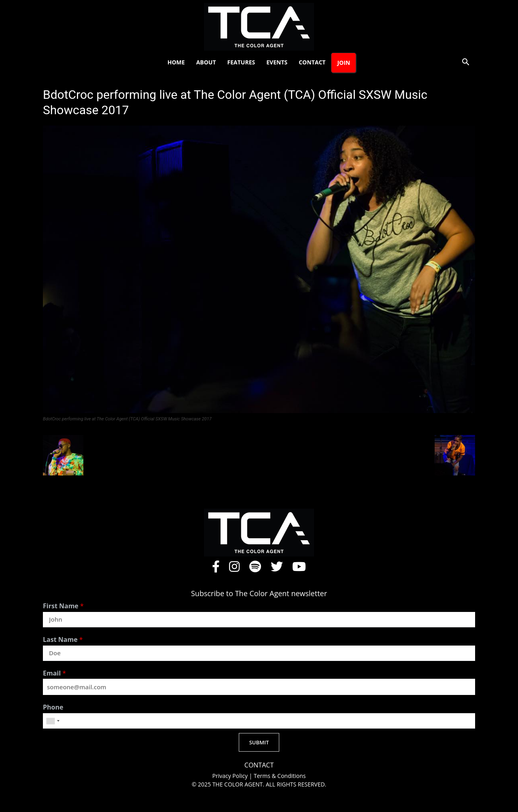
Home (176, 62)
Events (277, 62)
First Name (63, 606)
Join (344, 63)
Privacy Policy (231, 776)
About (206, 62)
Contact (312, 62)
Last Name (63, 640)
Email (54, 673)
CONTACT (259, 765)
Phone (53, 707)
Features (241, 62)
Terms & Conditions (280, 776)
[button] (465, 63)
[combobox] (53, 721)
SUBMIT (259, 742)
